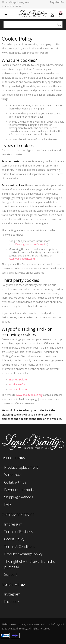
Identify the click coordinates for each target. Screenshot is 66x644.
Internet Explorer (18, 379)
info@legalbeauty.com (18, 2)
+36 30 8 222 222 (14, 6)
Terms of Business (19, 532)
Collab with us (15, 482)
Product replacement (21, 467)
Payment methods (19, 490)
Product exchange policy (23, 554)
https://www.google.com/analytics (28, 244)
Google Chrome (18, 389)
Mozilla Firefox (17, 384)
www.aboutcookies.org (29, 395)
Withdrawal (13, 475)
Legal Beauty (19, 629)
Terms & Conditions (20, 546)
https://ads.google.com (22, 259)
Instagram (12, 594)
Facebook (12, 602)
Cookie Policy (14, 539)
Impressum (13, 524)
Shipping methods (19, 497)
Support (11, 574)
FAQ (7, 505)
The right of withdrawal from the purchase (30, 564)
